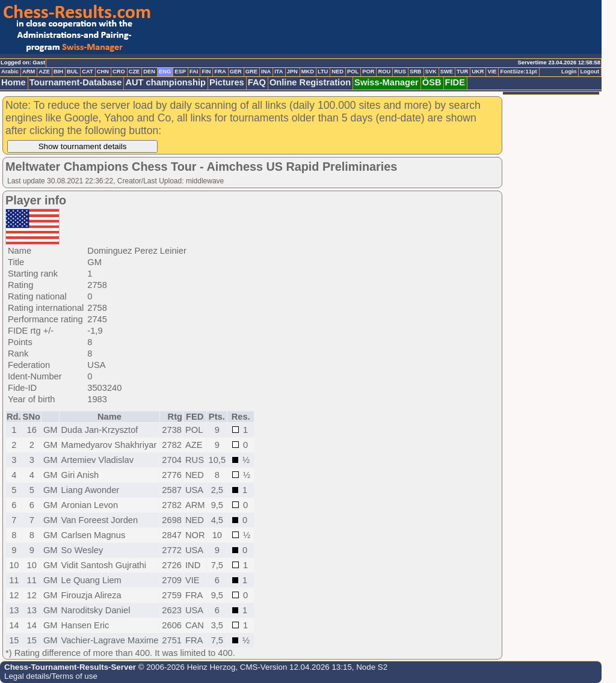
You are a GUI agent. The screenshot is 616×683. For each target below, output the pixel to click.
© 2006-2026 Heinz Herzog (186, 667)
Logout (590, 72)
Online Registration (310, 82)
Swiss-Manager (387, 82)
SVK (431, 72)
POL (353, 72)
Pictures (227, 82)
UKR (478, 72)
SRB (416, 72)
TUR (462, 72)
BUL (72, 72)
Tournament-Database (76, 82)
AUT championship (165, 82)
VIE (492, 72)
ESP (180, 72)
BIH (58, 72)
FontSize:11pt (518, 72)
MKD (308, 72)
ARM (29, 72)
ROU (384, 72)
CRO (119, 72)
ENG (165, 72)
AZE (44, 72)
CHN (103, 72)
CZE (134, 72)
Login (569, 72)
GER (236, 72)
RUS (400, 72)
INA (266, 72)
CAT (87, 72)
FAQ (257, 82)
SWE (447, 72)
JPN (292, 72)
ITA (279, 72)
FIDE (455, 82)
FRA (220, 72)
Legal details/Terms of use (51, 676)
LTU (323, 72)
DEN (149, 72)
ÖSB (432, 82)
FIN (206, 72)
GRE (251, 72)
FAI (194, 72)
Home (14, 82)
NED (337, 72)
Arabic (10, 72)
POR (368, 72)
